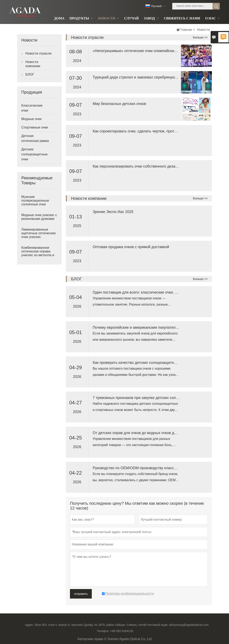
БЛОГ (30, 74)
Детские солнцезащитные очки (34, 154)
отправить (81, 594)
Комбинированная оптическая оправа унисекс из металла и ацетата (38, 253)
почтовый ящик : (158, 625)
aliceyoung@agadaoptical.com (189, 625)
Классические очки (32, 108)
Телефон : (104, 631)
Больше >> (200, 37)
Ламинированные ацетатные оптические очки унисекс (38, 233)
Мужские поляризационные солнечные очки (35, 201)
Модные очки (31, 119)
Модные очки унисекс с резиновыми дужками (39, 217)
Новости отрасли (38, 53)
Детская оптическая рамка (35, 138)
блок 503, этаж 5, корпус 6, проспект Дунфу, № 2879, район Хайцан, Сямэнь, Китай (91, 625)
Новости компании (33, 64)
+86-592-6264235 (122, 631)
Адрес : (30, 625)
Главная (186, 30)
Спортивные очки (35, 127)
